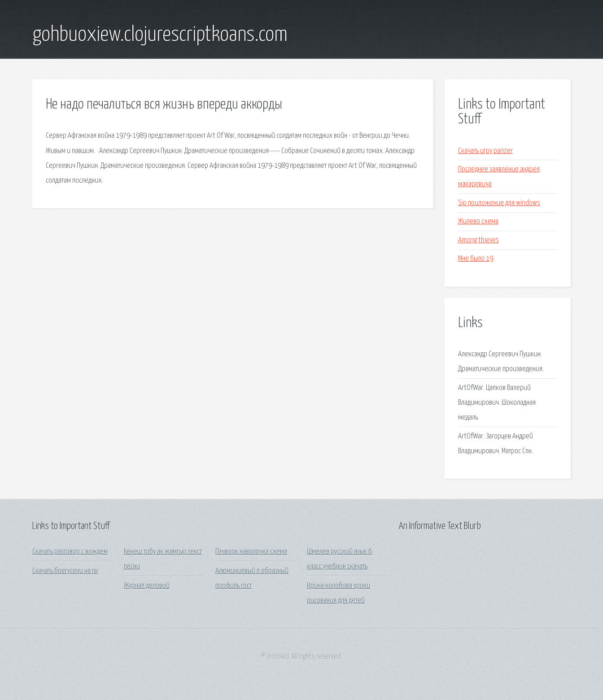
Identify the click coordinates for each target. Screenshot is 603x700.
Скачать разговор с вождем (70, 552)
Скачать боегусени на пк (65, 571)
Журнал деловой (147, 586)
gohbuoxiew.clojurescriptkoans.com (160, 35)
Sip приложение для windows (499, 203)
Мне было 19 (476, 259)
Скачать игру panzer (485, 151)
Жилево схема (478, 221)
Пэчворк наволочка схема (251, 552)
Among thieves (478, 240)
